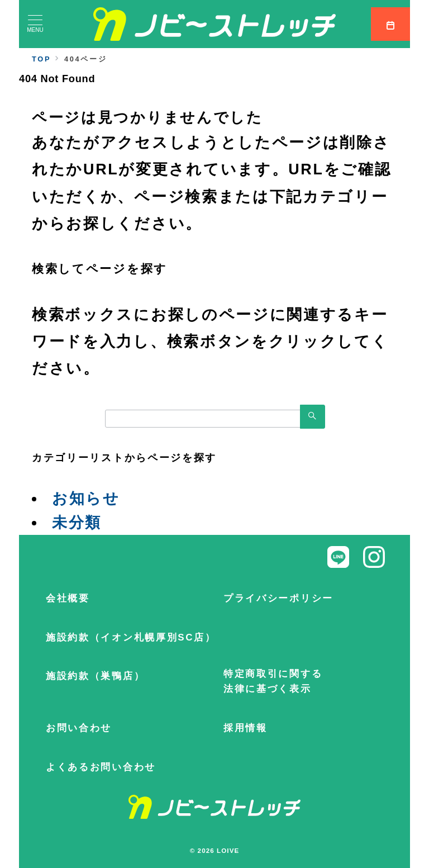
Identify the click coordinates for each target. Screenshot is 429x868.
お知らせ (86, 499)
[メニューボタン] (35, 24)
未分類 (77, 523)
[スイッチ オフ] (390, 24)
